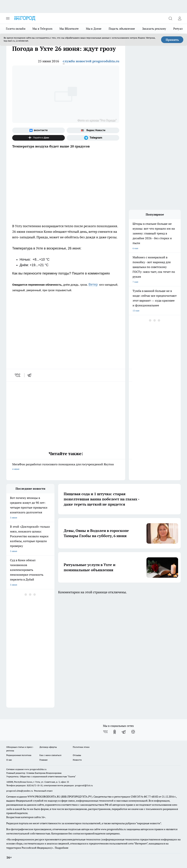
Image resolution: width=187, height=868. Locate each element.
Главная (43, 760)
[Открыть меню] (8, 18)
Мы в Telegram (42, 29)
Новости (77, 760)
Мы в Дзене (94, 29)
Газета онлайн (16, 29)
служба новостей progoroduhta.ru (91, 61)
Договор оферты (48, 747)
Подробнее (62, 848)
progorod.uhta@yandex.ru (20, 791)
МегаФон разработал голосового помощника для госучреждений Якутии (66, 467)
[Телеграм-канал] (93, 138)
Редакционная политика (19, 755)
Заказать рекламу (154, 29)
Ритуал (178, 29)
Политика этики (81, 747)
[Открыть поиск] (170, 18)
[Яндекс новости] (93, 130)
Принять (172, 40)
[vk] (18, 375)
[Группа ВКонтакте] (39, 130)
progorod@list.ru (84, 785)
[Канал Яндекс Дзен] (39, 138)
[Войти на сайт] (180, 18)
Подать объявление (122, 29)
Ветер (93, 285)
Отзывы (77, 755)
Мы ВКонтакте (69, 29)
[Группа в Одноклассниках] (115, 732)
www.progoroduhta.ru (35, 769)
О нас (9, 760)
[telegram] (31, 375)
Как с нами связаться (50, 755)
